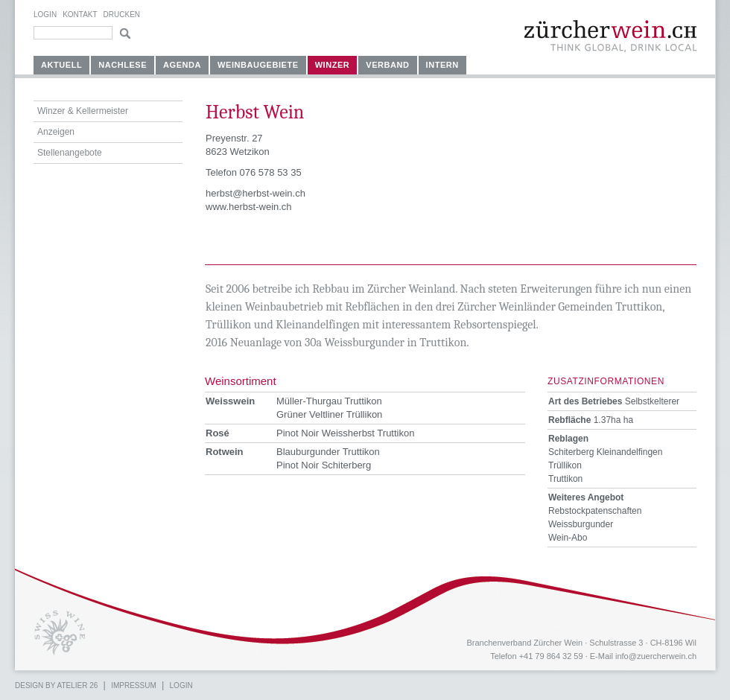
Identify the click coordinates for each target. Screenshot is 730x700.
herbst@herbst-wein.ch (256, 193)
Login (45, 15)
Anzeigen (56, 132)
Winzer (333, 65)
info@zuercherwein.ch (656, 656)
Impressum (134, 685)
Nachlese (123, 65)
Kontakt (80, 15)
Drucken (122, 15)
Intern (442, 65)
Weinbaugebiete (258, 65)
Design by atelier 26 (56, 685)
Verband (387, 65)
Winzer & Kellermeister (83, 111)
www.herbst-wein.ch (249, 207)
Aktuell (61, 65)
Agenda (182, 65)
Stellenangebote (70, 153)
